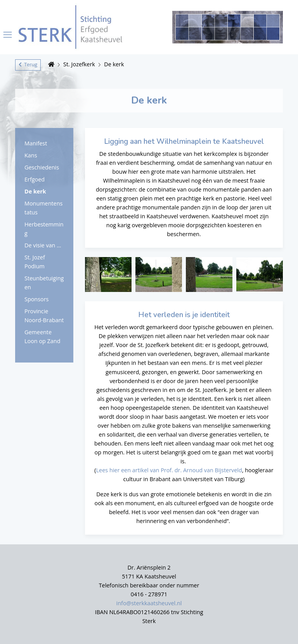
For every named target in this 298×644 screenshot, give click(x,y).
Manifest (36, 143)
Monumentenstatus (43, 208)
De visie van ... (43, 245)
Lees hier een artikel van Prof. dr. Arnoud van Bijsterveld (169, 470)
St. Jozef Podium (35, 262)
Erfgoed (35, 179)
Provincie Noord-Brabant (44, 316)
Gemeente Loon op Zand (42, 337)
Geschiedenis (42, 167)
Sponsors (36, 299)
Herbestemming (44, 229)
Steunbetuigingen (44, 283)
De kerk (114, 64)
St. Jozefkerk (79, 64)
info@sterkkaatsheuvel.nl (149, 603)
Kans (31, 155)
